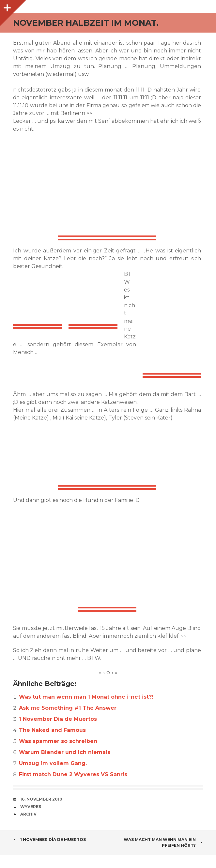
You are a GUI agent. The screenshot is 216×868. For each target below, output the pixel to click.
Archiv (28, 814)
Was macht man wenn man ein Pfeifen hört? (163, 842)
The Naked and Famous (52, 730)
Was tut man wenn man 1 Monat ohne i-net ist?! (86, 697)
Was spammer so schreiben (58, 741)
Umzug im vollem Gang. (53, 763)
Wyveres (31, 807)
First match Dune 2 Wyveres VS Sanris (73, 774)
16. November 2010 (41, 799)
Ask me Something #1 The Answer (68, 708)
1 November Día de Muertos (58, 719)
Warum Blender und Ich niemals (65, 752)
